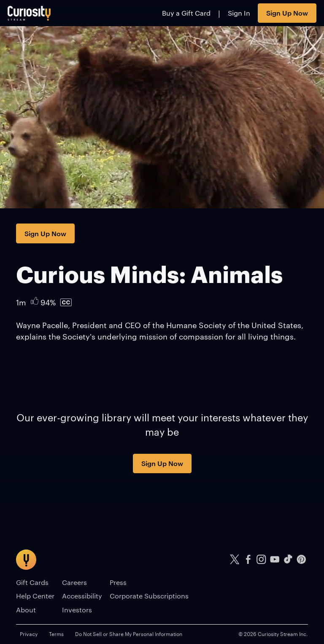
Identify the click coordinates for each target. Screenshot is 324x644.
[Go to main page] (29, 13)
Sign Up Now (287, 13)
